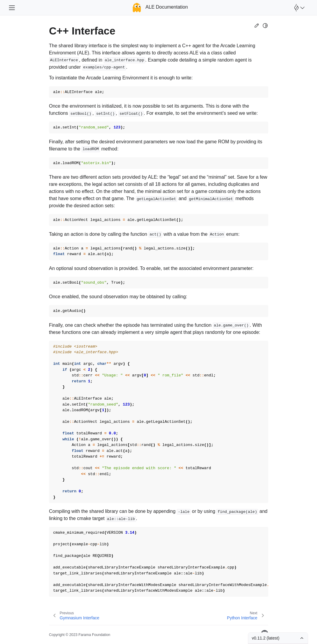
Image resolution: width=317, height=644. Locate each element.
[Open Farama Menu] (299, 8)
